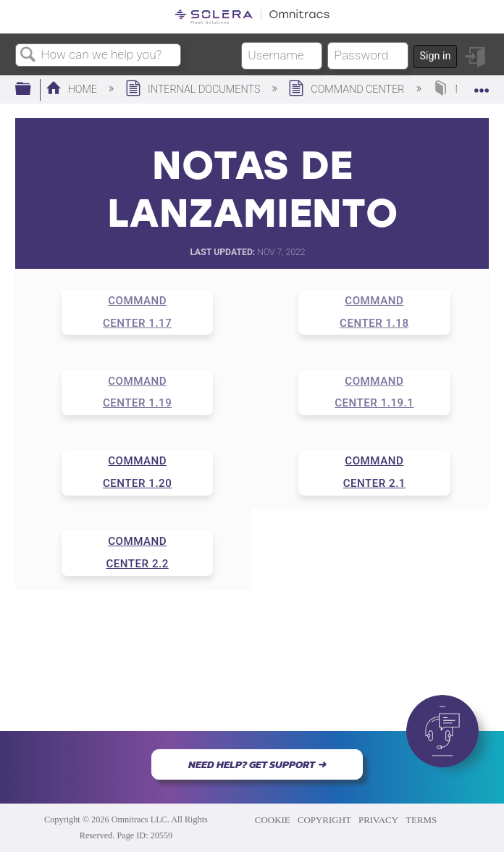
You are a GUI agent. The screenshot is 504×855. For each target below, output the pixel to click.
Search (28, 55)
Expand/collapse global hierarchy (33, 89)
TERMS (421, 820)
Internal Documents (194, 89)
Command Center (348, 89)
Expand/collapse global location (482, 85)
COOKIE (273, 820)
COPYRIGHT (324, 820)
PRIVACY (378, 820)
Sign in (435, 56)
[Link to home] (252, 17)
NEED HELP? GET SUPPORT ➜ (257, 764)
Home (73, 89)
